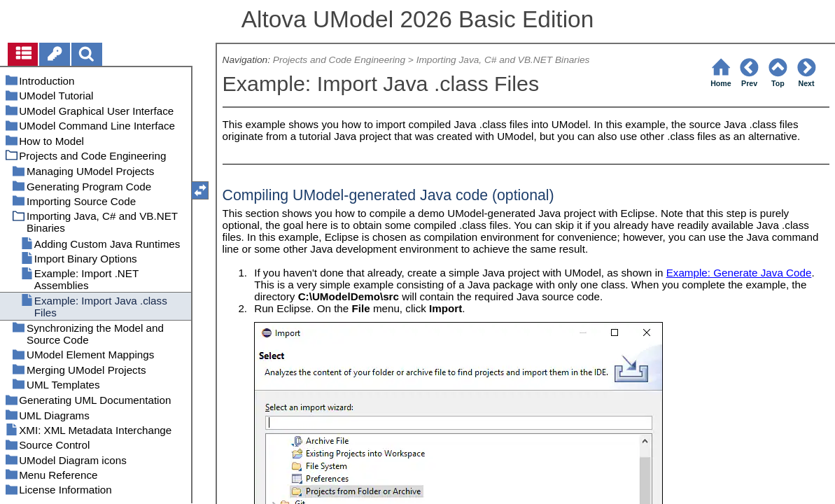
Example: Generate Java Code (739, 273)
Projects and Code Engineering (339, 60)
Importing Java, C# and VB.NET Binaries (503, 60)
